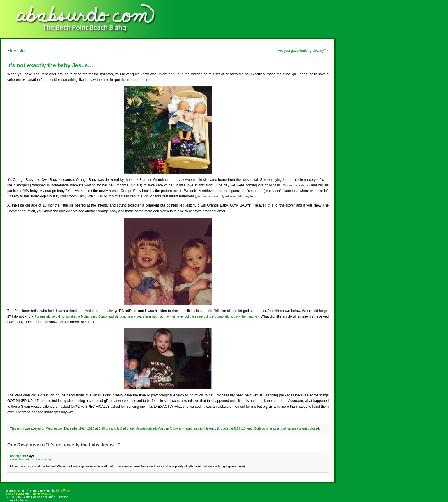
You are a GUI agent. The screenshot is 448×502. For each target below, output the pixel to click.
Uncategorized (146, 428)
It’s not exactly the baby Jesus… (50, 65)
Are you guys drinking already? (302, 51)
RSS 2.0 (240, 428)
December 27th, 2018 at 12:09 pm (32, 459)
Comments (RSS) (42, 494)
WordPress (63, 491)
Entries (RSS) (15, 494)
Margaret (18, 456)
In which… (18, 51)
